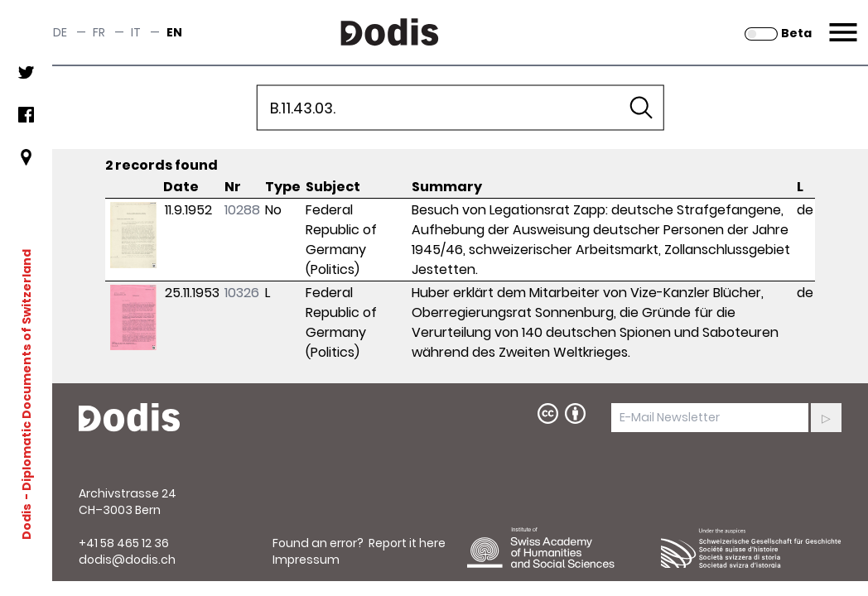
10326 (242, 293)
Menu (841, 22)
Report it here (407, 543)
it (136, 32)
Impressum (306, 560)
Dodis (27, 521)
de (60, 32)
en (174, 32)
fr (99, 32)
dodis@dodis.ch (127, 560)
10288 (242, 210)
